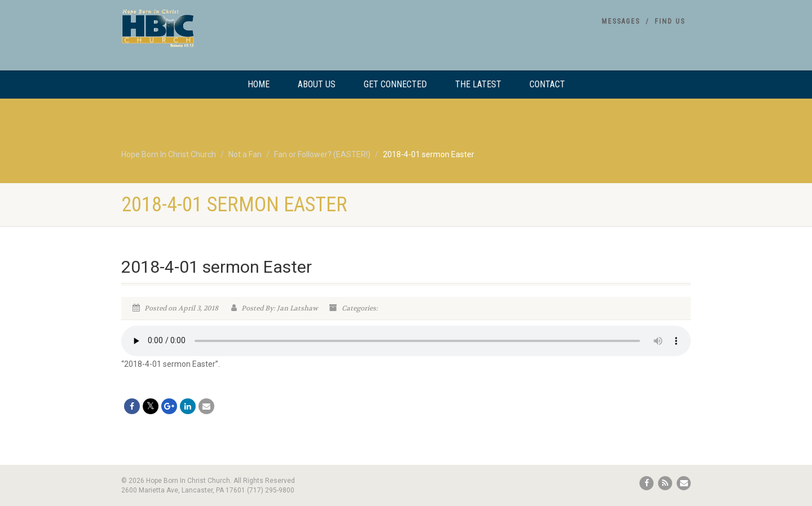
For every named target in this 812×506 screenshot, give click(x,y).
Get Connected (395, 84)
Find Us (670, 21)
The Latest (478, 84)
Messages (621, 21)
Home (259, 84)
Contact (547, 84)
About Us (317, 84)
